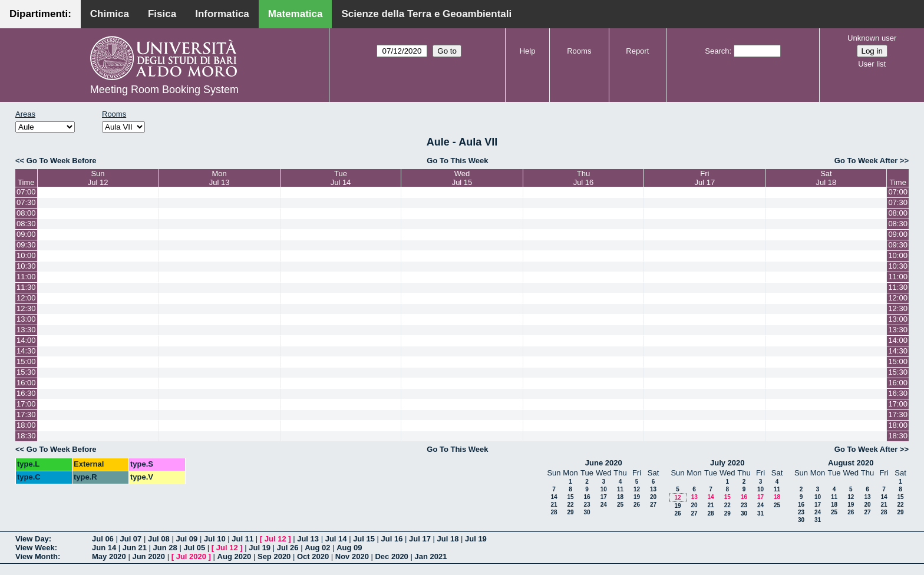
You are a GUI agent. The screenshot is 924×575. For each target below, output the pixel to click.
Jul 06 (103, 539)
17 (604, 497)
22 (570, 505)
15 (570, 497)
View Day (32, 539)
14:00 (26, 340)
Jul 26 (288, 548)
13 (653, 489)
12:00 (26, 298)
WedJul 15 (462, 178)
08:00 (26, 213)
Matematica (296, 14)
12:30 (26, 308)
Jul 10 (215, 539)
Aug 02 (317, 548)
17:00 (26, 404)
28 (554, 512)
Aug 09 (349, 548)
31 (760, 513)
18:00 (26, 425)
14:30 (26, 351)
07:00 (26, 192)
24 (604, 505)
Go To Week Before (62, 161)
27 (653, 505)
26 (637, 505)
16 (587, 497)
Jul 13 (308, 539)
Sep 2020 (274, 556)
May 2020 (109, 556)
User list (872, 64)
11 (620, 489)
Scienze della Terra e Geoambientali (426, 14)
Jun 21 (135, 548)
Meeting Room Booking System (164, 90)
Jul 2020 (191, 556)
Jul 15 (364, 539)
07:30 (26, 202)
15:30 (26, 372)
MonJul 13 (220, 178)
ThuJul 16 (584, 178)
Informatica (222, 14)
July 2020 (727, 463)
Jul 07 (131, 539)
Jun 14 (104, 548)
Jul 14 (336, 539)
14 (554, 497)
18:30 (26, 436)
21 (554, 505)
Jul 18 (448, 539)
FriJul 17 (705, 178)
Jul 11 (242, 539)
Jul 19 (476, 539)
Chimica (110, 14)
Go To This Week (457, 161)
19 (637, 497)
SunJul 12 (98, 178)
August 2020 (851, 463)
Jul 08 (159, 539)
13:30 (26, 330)
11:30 (26, 287)
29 (570, 512)
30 (587, 512)
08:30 (26, 224)
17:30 (26, 414)
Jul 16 (392, 539)
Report (637, 51)
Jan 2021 (430, 556)
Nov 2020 (352, 556)
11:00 (26, 277)
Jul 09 (187, 539)
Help (528, 51)
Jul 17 (420, 539)
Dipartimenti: (40, 14)
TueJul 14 (341, 178)
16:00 (26, 383)
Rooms (579, 51)
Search (717, 51)
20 (653, 497)
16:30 (26, 393)
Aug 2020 (235, 556)
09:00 (26, 234)
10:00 (26, 255)
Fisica (162, 14)
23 (587, 505)
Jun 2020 (148, 556)
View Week (35, 548)
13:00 (26, 319)
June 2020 (604, 463)
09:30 (26, 245)
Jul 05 (194, 548)
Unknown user (872, 38)
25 (620, 505)
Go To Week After (866, 161)
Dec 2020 (391, 556)
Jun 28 (165, 548)
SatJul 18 (826, 178)
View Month (37, 556)
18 (620, 497)
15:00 (26, 361)
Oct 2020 (313, 556)
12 (637, 489)
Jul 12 (275, 539)
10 (604, 489)
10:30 (26, 266)
